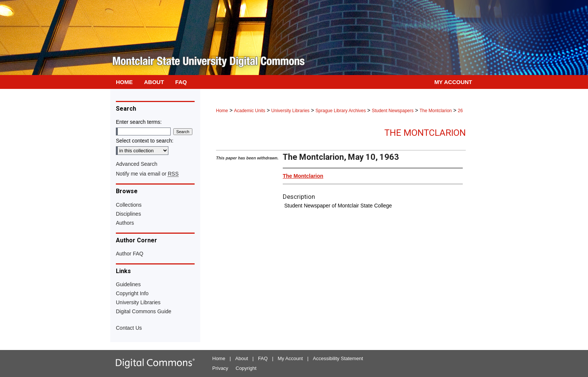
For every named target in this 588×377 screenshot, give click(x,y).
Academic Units (250, 111)
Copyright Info (132, 293)
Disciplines (128, 214)
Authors (125, 223)
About (241, 358)
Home (222, 111)
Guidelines (128, 284)
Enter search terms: (139, 122)
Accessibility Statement (338, 358)
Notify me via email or (147, 174)
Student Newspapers (392, 111)
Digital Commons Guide (144, 311)
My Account (290, 358)
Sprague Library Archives (340, 111)
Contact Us (129, 328)
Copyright (246, 368)
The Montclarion (436, 111)
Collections (129, 205)
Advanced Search (137, 164)
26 (460, 111)
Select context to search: (145, 141)
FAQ (263, 358)
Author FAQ (130, 254)
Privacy (220, 368)
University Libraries (290, 111)
